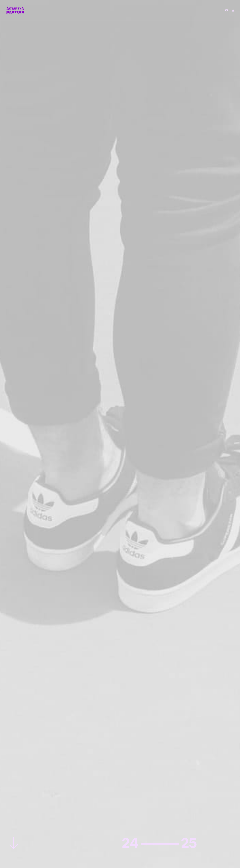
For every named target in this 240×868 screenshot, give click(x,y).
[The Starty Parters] (17, 10)
